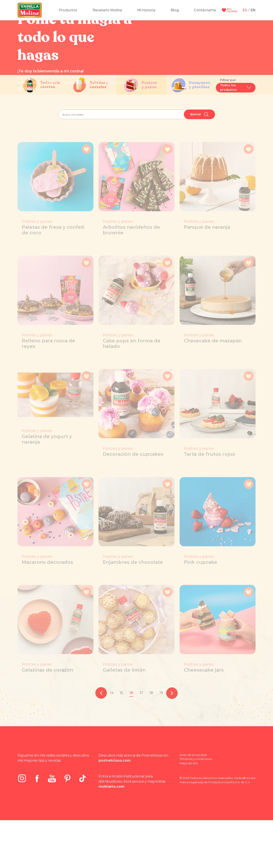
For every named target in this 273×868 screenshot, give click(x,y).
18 (151, 741)
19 (161, 741)
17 (141, 741)
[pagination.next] (172, 741)
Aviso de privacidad (193, 803)
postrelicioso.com (115, 808)
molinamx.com (111, 834)
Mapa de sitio (189, 811)
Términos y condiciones (196, 807)
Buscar (199, 162)
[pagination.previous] (101, 741)
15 (121, 741)
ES (245, 10)
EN (253, 10)
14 (112, 741)
